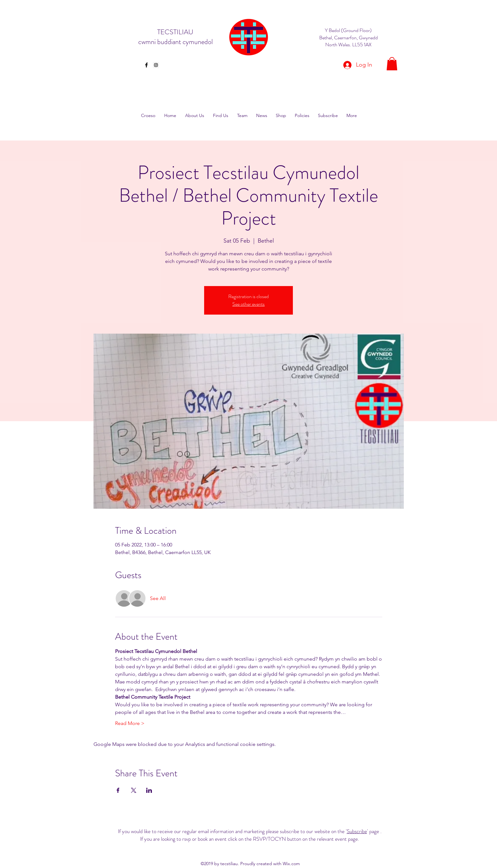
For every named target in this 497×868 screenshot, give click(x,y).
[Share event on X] (134, 790)
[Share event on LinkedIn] (149, 790)
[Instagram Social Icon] (156, 65)
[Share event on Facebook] (118, 790)
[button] (392, 64)
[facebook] (146, 65)
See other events (248, 304)
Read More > (130, 723)
